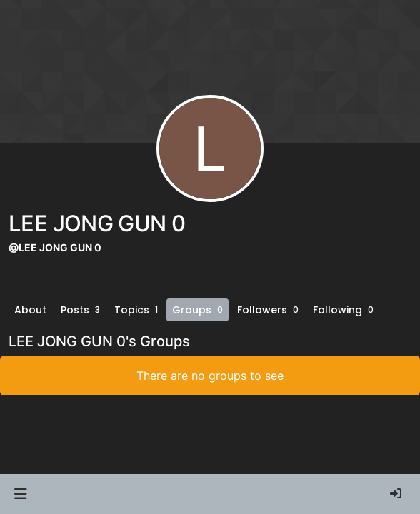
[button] (20, 494)
